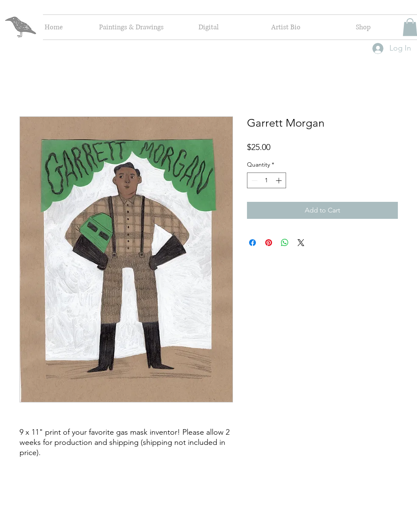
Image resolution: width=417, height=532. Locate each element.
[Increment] (279, 180)
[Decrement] (254, 180)
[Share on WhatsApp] (285, 243)
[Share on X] (301, 243)
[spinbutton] (267, 180)
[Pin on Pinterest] (269, 243)
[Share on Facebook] (252, 243)
